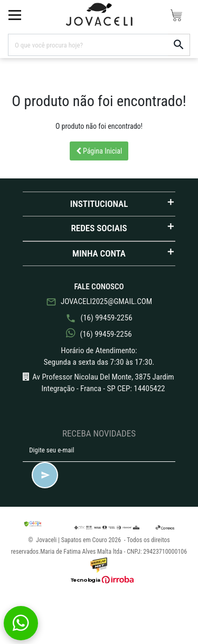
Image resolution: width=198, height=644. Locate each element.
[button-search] (179, 45)
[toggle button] (15, 15)
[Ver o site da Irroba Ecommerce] (99, 580)
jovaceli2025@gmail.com (99, 302)
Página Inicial (99, 151)
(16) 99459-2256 (99, 318)
